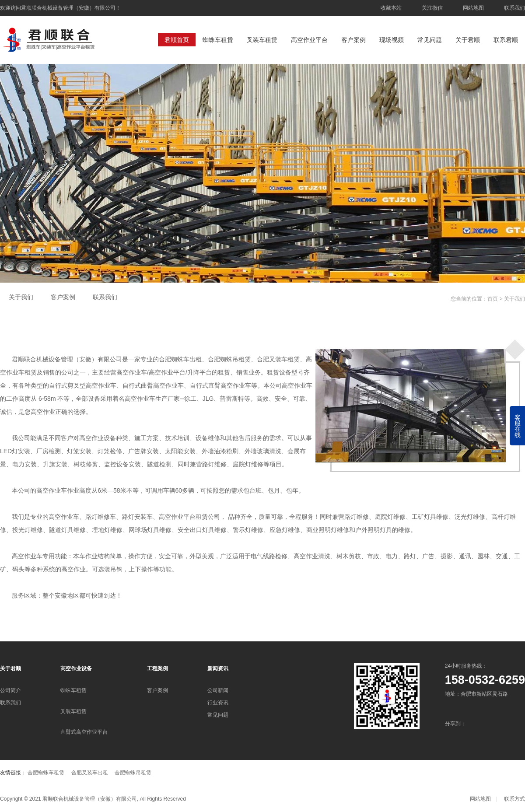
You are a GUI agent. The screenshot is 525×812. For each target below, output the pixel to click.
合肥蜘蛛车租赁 (46, 773)
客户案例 (353, 40)
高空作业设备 (76, 668)
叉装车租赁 (262, 40)
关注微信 (432, 8)
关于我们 (21, 297)
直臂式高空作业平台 (84, 732)
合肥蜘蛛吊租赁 (133, 773)
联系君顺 (506, 40)
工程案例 (157, 668)
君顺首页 (177, 40)
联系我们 (514, 8)
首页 (493, 299)
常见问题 (430, 40)
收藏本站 (391, 8)
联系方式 (514, 799)
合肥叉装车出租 (90, 773)
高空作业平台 (309, 40)
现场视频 (392, 40)
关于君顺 (468, 40)
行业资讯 (218, 703)
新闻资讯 (218, 668)
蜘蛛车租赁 (218, 40)
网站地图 (473, 8)
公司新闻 (218, 690)
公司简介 (10, 690)
